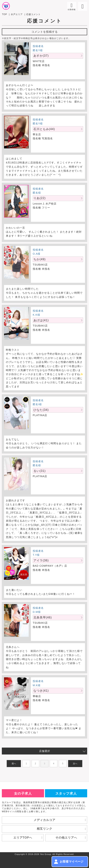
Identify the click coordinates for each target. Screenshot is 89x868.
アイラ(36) (41, 560)
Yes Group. (46, 854)
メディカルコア (60, 820)
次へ (75, 764)
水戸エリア (17, 14)
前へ (14, 764)
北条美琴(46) (43, 617)
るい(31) (39, 471)
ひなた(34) (41, 410)
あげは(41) (41, 320)
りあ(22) (39, 198)
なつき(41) (41, 691)
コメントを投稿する (45, 32)
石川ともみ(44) (44, 129)
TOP (4, 14)
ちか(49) (39, 259)
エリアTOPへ (29, 838)
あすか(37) (41, 56)
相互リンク (62, 829)
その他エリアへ (71, 838)
